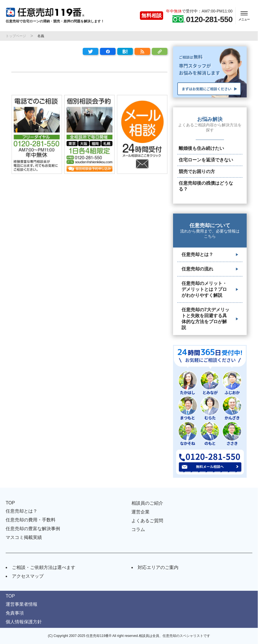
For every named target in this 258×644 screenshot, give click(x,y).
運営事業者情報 (22, 604)
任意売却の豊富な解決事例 (33, 529)
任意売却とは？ (197, 254)
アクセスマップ (28, 576)
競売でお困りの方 (197, 171)
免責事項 (15, 613)
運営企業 (140, 512)
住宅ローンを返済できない (206, 160)
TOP (10, 503)
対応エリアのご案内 (158, 567)
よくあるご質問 (147, 521)
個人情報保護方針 (24, 622)
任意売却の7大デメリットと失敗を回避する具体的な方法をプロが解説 (205, 319)
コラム (138, 529)
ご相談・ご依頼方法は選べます (44, 567)
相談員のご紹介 (147, 503)
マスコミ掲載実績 (24, 537)
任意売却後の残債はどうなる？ (206, 186)
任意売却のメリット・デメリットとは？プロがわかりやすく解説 (204, 289)
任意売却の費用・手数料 (31, 520)
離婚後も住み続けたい (201, 148)
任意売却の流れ (197, 269)
